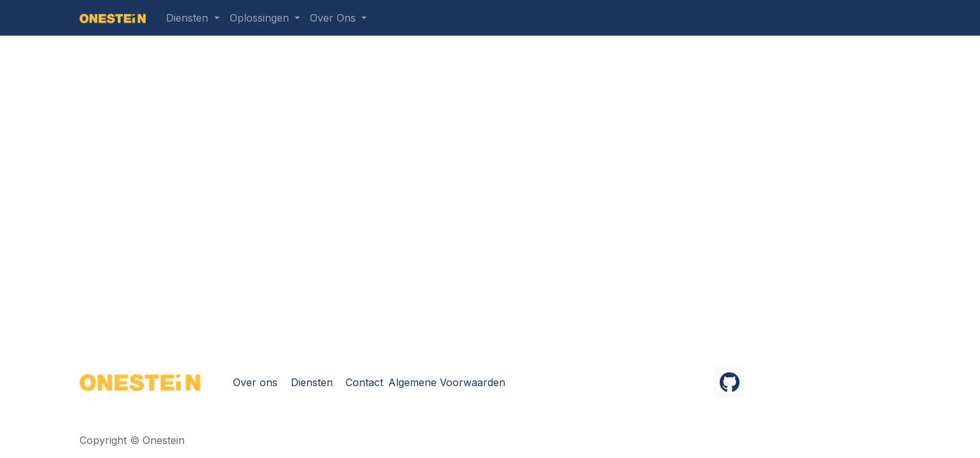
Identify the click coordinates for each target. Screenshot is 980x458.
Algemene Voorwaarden (447, 382)
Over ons (255, 382)
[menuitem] (192, 18)
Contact (364, 382)
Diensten (312, 382)
